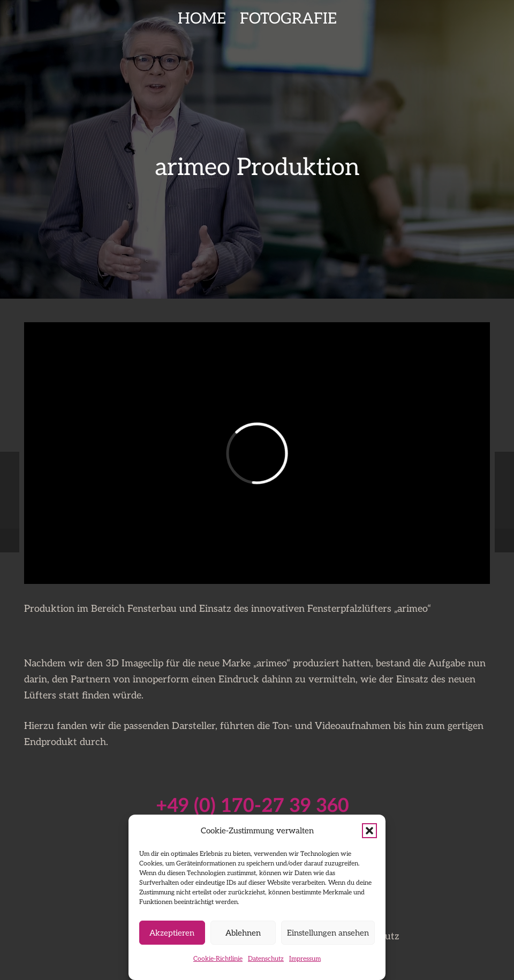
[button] (369, 831)
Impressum (305, 959)
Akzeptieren (172, 933)
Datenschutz (266, 959)
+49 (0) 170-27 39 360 (252, 806)
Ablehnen (243, 933)
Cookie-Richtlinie (218, 959)
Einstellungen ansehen (328, 933)
